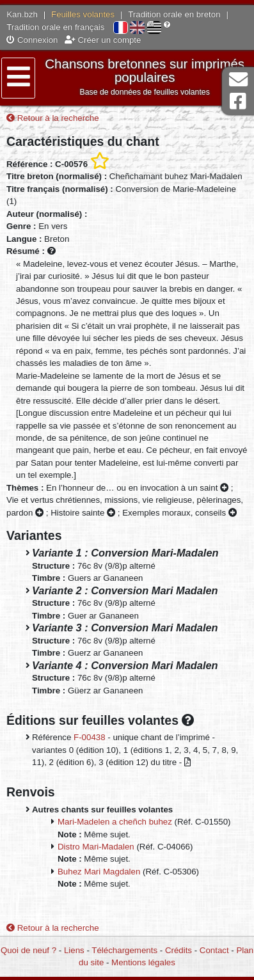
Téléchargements (124, 950)
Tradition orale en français (55, 27)
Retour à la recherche (53, 118)
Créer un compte (103, 40)
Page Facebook (238, 101)
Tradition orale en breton (174, 14)
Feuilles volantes (83, 14)
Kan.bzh (22, 14)
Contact (214, 950)
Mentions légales (143, 962)
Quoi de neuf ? (28, 950)
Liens (74, 950)
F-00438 (90, 737)
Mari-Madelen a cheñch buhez (115, 822)
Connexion (32, 40)
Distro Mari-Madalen (96, 847)
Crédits (179, 950)
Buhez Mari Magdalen (99, 872)
